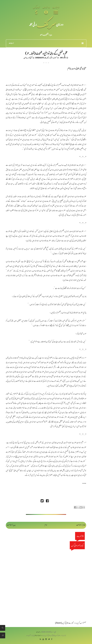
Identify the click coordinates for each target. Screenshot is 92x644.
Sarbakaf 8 (40, 58)
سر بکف (47, 24)
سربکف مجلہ (39, 632)
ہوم (46, 525)
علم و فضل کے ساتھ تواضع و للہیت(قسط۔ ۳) (46, 53)
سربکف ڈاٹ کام (38, 636)
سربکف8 (47, 58)
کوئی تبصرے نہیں (28, 58)
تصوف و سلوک (53, 58)
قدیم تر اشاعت (81, 525)
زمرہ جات (46, 43)
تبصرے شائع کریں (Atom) (64, 623)
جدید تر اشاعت (11, 525)
